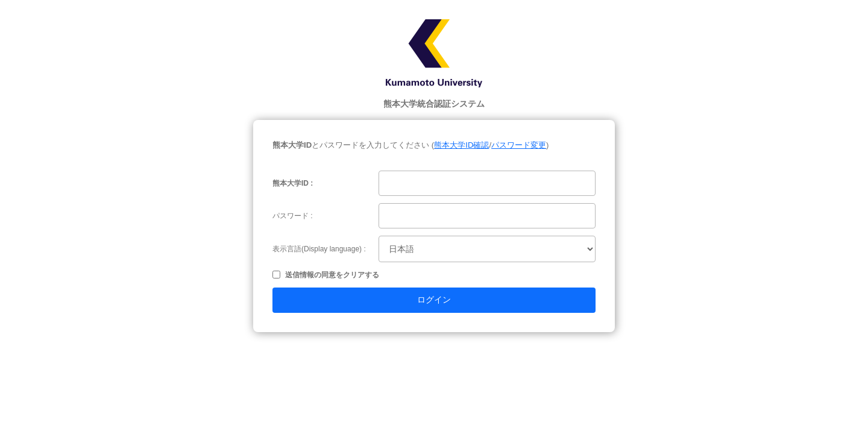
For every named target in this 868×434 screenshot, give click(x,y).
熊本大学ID (291, 183)
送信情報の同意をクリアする (332, 275)
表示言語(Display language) (317, 249)
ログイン (434, 300)
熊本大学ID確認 (461, 145)
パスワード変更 (519, 145)
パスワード (291, 216)
